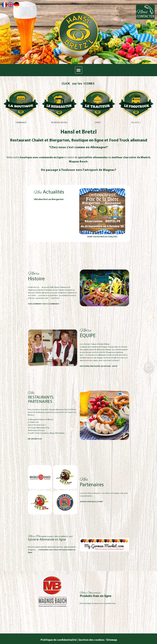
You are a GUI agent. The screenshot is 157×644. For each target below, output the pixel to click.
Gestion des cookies (91, 640)
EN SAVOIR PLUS (54, 429)
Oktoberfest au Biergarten (62, 205)
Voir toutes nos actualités (92, 227)
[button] (79, 70)
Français (4, 5)
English (11, 5)
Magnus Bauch (78, 162)
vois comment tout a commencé (59, 297)
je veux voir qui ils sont (86, 496)
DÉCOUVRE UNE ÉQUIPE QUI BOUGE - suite (90, 358)
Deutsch (17, 5)
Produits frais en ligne (88, 596)
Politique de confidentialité (58, 640)
